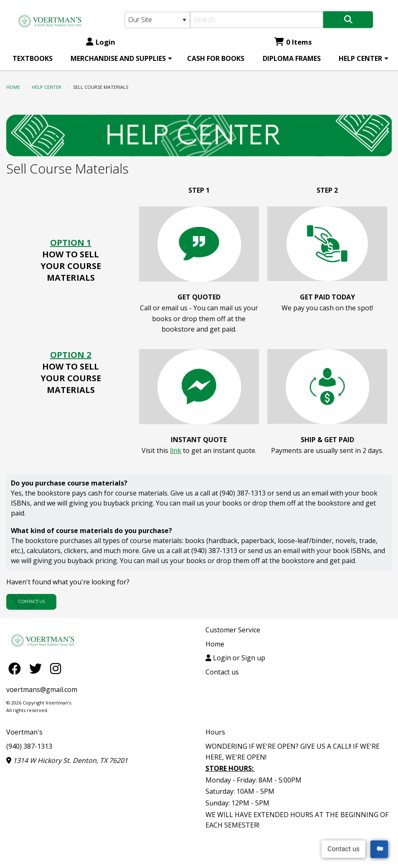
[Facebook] (17, 668)
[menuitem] (33, 58)
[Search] (257, 20)
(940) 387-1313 (29, 746)
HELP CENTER (360, 58)
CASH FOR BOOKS (216, 58)
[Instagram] (56, 668)
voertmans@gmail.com (42, 689)
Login (101, 42)
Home (13, 87)
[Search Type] (157, 20)
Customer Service (233, 630)
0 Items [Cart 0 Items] (293, 42)
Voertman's (24, 732)
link (176, 450)
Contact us (222, 672)
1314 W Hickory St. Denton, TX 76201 (67, 760)
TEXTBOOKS (33, 58)
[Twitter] (38, 668)
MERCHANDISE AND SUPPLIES (118, 58)
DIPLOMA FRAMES (292, 58)
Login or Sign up (235, 658)
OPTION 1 (71, 243)
